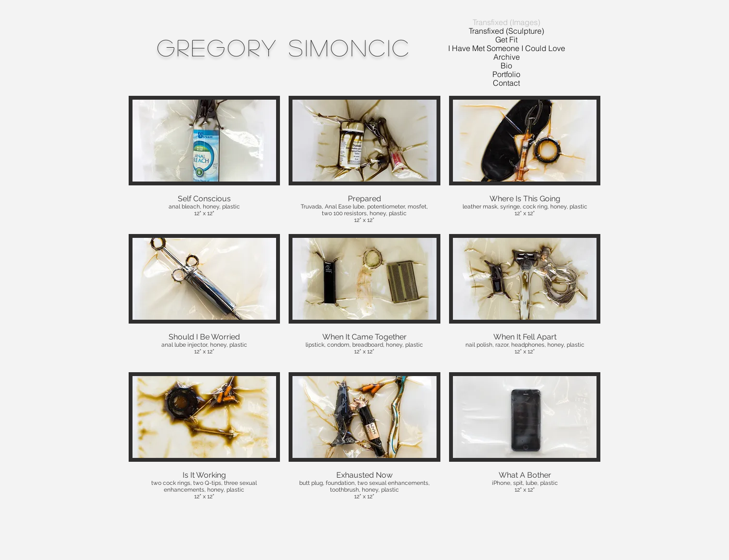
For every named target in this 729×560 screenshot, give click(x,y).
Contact (506, 83)
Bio (506, 65)
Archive (507, 57)
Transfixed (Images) (506, 22)
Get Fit (506, 39)
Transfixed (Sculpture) (506, 31)
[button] (205, 161)
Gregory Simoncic (284, 47)
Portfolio (506, 74)
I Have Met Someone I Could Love (507, 48)
